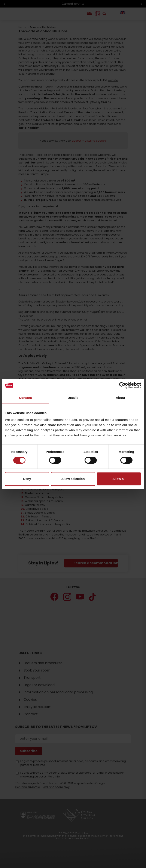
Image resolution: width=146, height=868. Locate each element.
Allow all (119, 479)
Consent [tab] (26, 398)
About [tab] (121, 398)
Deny (27, 479)
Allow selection (73, 479)
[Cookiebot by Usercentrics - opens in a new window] (122, 385)
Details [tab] (73, 398)
